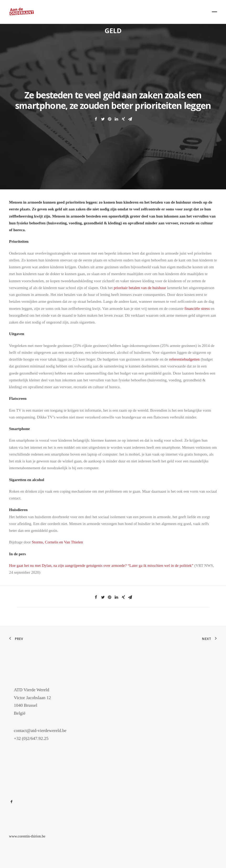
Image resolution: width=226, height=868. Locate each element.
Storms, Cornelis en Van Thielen (57, 542)
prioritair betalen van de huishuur (140, 288)
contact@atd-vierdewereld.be (48, 731)
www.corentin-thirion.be (27, 836)
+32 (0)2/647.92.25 (39, 738)
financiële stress (197, 309)
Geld (113, 31)
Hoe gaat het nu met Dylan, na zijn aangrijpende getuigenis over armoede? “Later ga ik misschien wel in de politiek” (101, 566)
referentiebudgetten (184, 359)
